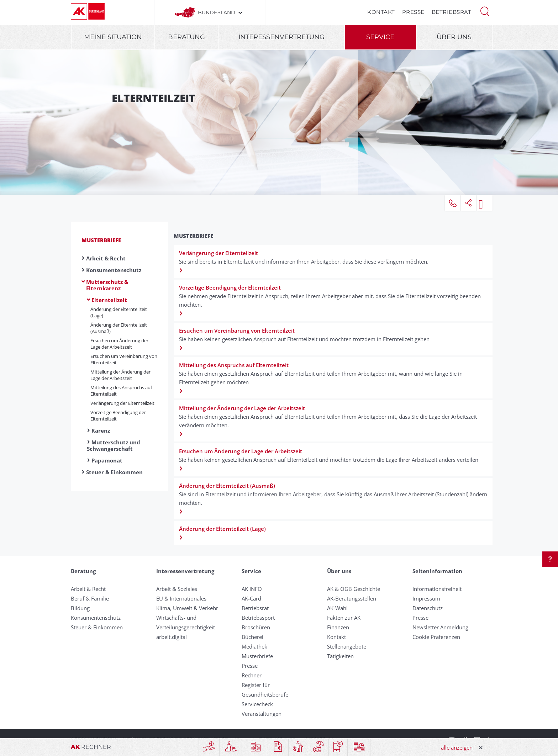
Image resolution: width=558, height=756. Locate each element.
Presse (413, 12)
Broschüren (256, 627)
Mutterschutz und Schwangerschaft (114, 445)
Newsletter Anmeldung (440, 627)
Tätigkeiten (340, 656)
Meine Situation (113, 37)
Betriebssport (258, 618)
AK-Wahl (337, 608)
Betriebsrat (452, 12)
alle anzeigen (457, 747)
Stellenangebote (347, 646)
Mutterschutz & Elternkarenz (107, 285)
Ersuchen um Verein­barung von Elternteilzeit (124, 359)
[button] (485, 11)
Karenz (101, 430)
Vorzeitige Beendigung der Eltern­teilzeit (118, 416)
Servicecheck (257, 704)
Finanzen (338, 627)
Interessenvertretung (281, 37)
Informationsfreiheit (437, 589)
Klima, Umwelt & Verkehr (187, 608)
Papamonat (107, 460)
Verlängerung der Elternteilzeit (122, 403)
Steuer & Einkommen (114, 472)
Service (380, 37)
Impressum (426, 598)
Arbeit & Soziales (177, 589)
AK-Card (251, 598)
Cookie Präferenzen (436, 637)
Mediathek (254, 646)
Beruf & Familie (90, 598)
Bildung (80, 608)
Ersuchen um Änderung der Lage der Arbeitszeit (119, 344)
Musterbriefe (101, 240)
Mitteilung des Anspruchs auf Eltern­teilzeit (121, 391)
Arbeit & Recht (106, 258)
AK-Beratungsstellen (352, 598)
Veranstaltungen (262, 714)
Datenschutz (428, 608)
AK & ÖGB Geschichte (354, 589)
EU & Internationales (181, 598)
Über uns (454, 37)
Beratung (186, 37)
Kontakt (381, 12)
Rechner (252, 675)
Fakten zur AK (344, 618)
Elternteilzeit (109, 300)
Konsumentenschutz (114, 270)
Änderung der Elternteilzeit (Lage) (119, 312)
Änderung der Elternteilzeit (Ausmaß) (119, 328)
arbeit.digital (172, 637)
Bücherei (252, 637)
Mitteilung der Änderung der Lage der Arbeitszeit (120, 375)
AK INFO (252, 589)
